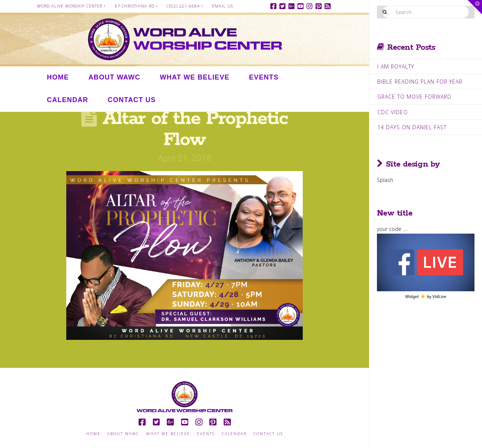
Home (93, 434)
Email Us (223, 6)
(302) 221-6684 (183, 6)
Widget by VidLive (426, 297)
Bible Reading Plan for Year (420, 82)
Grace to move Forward (414, 97)
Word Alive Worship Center (70, 6)
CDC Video (393, 112)
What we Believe (168, 434)
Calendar (234, 434)
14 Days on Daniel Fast (412, 127)
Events (206, 434)
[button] (475, 7)
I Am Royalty (396, 67)
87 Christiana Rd (135, 6)
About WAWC (123, 434)
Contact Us (268, 434)
